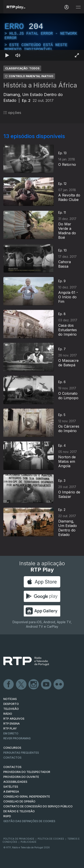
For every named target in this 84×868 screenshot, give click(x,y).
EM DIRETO (11, 733)
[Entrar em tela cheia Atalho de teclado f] (77, 55)
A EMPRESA (11, 792)
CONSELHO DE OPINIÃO (19, 801)
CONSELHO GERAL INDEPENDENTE (27, 797)
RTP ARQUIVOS (14, 719)
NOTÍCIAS (10, 699)
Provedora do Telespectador (27, 772)
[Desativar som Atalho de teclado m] (18, 55)
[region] (42, 37)
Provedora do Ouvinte (21, 777)
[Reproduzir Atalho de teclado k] (7, 55)
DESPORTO (11, 704)
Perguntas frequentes (21, 753)
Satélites (11, 787)
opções (12, 113)
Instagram (34, 685)
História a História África (40, 85)
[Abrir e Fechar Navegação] (78, 7)
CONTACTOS (12, 767)
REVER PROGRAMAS (17, 738)
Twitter (21, 685)
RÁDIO (8, 714)
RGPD (7, 816)
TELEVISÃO (11, 709)
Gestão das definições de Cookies (29, 821)
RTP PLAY (10, 728)
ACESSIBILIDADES (15, 782)
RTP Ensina (12, 724)
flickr (59, 685)
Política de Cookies (51, 839)
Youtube (46, 685)
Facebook (9, 685)
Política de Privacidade (19, 839)
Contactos (12, 758)
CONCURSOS (12, 748)
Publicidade (28, 842)
